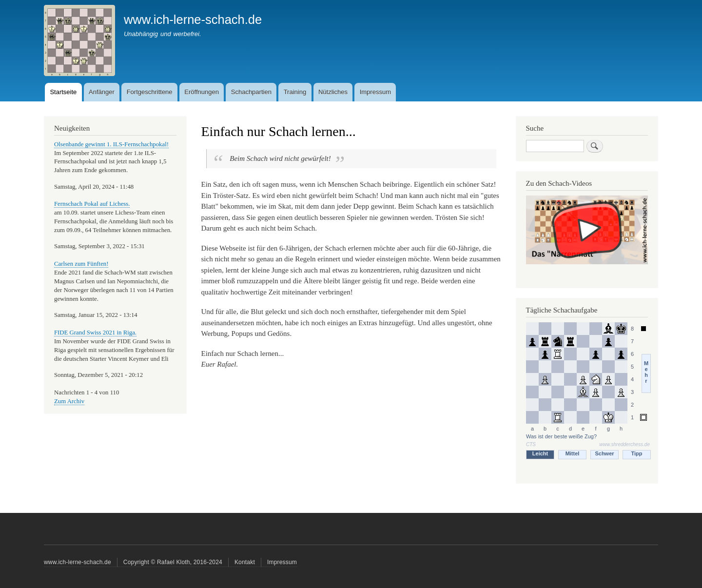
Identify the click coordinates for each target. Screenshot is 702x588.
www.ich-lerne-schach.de (193, 20)
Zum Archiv (69, 401)
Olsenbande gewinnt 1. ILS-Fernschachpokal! (111, 144)
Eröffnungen (202, 92)
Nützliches (333, 92)
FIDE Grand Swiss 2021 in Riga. (95, 333)
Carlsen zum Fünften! (81, 264)
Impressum (375, 92)
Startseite (63, 92)
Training (295, 92)
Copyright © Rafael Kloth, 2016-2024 (173, 562)
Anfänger (102, 92)
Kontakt (245, 562)
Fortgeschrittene (150, 92)
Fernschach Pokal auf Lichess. (92, 204)
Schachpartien (251, 92)
